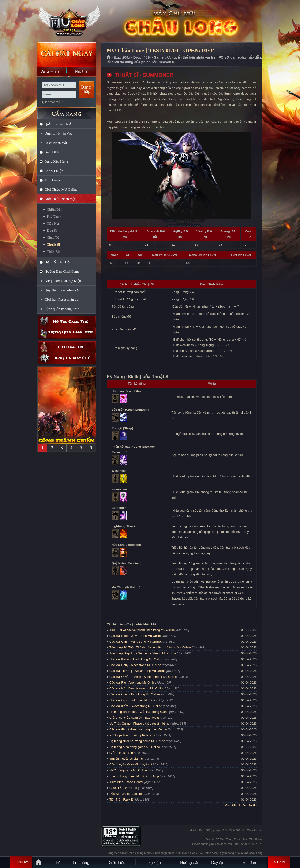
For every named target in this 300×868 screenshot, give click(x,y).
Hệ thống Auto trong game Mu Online (135, 747)
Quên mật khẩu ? (53, 102)
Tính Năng (81, 862)
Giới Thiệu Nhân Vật (60, 199)
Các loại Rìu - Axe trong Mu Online (133, 683)
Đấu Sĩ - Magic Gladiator (126, 794)
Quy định (219, 862)
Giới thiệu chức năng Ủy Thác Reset (134, 718)
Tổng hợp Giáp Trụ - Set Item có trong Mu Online (143, 653)
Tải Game (279, 862)
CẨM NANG (67, 112)
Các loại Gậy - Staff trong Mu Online (134, 700)
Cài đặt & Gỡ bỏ (233, 830)
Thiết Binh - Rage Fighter (126, 782)
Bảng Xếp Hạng (56, 161)
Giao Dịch (52, 152)
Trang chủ (109, 57)
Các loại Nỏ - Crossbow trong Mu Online (137, 688)
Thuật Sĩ (53, 245)
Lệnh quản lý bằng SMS (62, 309)
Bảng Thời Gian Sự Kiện (63, 281)
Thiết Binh (55, 252)
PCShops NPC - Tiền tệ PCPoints (132, 735)
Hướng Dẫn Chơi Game (62, 271)
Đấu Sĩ (52, 231)
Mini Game (53, 180)
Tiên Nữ (53, 223)
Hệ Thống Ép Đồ (57, 262)
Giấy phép (213, 830)
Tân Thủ (54, 862)
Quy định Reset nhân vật (62, 290)
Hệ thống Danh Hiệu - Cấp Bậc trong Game (139, 712)
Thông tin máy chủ (67, 358)
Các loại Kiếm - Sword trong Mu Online (136, 706)
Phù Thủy (54, 216)
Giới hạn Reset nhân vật (62, 300)
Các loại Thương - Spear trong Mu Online (137, 671)
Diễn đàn (250, 862)
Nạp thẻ (81, 71)
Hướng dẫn (190, 862)
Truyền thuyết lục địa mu (126, 759)
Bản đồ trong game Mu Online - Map (134, 776)
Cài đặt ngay (67, 54)
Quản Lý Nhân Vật (58, 133)
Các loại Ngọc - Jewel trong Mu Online (135, 636)
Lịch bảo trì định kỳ (67, 347)
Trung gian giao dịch (67, 333)
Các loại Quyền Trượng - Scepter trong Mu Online (143, 677)
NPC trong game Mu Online (128, 770)
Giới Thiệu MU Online (61, 190)
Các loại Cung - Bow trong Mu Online (135, 694)
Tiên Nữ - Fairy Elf (122, 800)
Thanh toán (255, 830)
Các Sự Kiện (54, 171)
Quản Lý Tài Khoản (59, 124)
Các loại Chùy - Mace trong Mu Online (135, 665)
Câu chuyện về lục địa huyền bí (131, 764)
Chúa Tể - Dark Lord (123, 788)
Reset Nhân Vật (56, 143)
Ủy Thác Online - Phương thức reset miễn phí (141, 723)
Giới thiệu (197, 830)
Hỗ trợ (67, 322)
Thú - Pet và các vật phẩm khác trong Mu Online (142, 630)
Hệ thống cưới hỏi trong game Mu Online (137, 741)
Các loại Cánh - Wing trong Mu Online (135, 642)
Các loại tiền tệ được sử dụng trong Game (138, 729)
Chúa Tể (53, 238)
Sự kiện (155, 862)
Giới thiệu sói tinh (121, 753)
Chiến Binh (55, 209)
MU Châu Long (67, 21)
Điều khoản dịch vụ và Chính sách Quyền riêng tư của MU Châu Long (219, 853)
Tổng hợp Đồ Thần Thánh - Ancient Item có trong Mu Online (150, 647)
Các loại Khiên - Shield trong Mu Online (136, 659)
